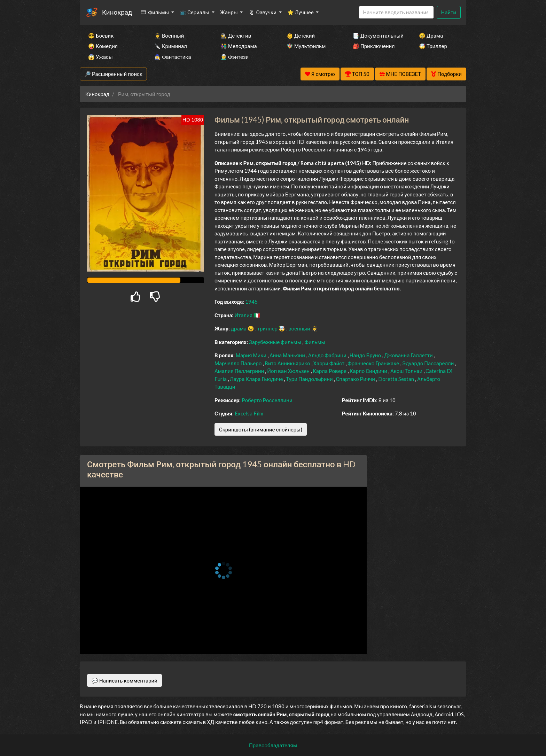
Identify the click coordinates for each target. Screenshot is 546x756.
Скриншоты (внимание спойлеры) (261, 429)
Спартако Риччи (356, 379)
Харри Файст (330, 363)
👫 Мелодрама (239, 46)
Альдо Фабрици (328, 355)
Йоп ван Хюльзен (289, 371)
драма (239, 328)
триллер (268, 328)
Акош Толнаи (407, 371)
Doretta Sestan (397, 379)
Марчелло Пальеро (239, 363)
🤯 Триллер (433, 46)
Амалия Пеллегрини (240, 371)
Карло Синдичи (369, 371)
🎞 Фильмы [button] (155, 12)
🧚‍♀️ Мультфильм (306, 46)
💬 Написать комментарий (124, 680)
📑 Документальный (376, 36)
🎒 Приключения (374, 46)
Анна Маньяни (288, 355)
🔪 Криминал (171, 46)
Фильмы (315, 342)
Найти (449, 12)
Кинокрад (117, 12)
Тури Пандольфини (310, 379)
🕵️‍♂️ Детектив (236, 36)
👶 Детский (301, 36)
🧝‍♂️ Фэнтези (235, 57)
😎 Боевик (101, 36)
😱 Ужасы (100, 57)
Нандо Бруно (366, 355)
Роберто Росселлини (267, 400)
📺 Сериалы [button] (195, 12)
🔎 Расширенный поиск (113, 74)
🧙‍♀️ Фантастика (173, 57)
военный (300, 328)
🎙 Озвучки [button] (263, 12)
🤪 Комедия (103, 46)
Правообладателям (273, 745)
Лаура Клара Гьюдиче (257, 379)
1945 (251, 302)
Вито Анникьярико (288, 363)
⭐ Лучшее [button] (301, 12)
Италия (244, 315)
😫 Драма (431, 36)
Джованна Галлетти (409, 355)
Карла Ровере (330, 371)
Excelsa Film (249, 413)
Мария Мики (252, 355)
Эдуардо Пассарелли (428, 363)
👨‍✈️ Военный (169, 36)
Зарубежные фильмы (276, 342)
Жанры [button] (229, 12)
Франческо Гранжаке (374, 363)
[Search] (396, 12)
